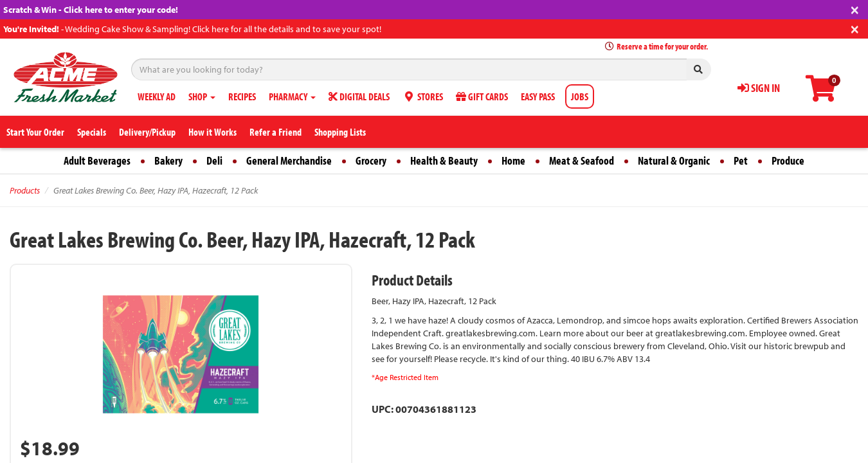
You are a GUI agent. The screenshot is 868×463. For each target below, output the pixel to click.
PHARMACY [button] (292, 96)
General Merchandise (289, 160)
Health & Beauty (444, 160)
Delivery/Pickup (147, 132)
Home (513, 160)
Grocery (371, 160)
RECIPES (242, 96)
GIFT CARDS (482, 96)
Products (25, 190)
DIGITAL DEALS (359, 96)
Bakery (168, 160)
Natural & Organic (674, 160)
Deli (214, 160)
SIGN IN (759, 88)
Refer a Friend (276, 132)
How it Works (212, 132)
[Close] (855, 9)
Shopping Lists (340, 132)
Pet (741, 160)
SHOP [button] (202, 96)
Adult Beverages (97, 160)
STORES (423, 96)
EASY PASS (538, 96)
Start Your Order (35, 132)
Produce (788, 160)
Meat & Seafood (582, 160)
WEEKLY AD (157, 96)
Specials (92, 132)
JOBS (580, 96)
